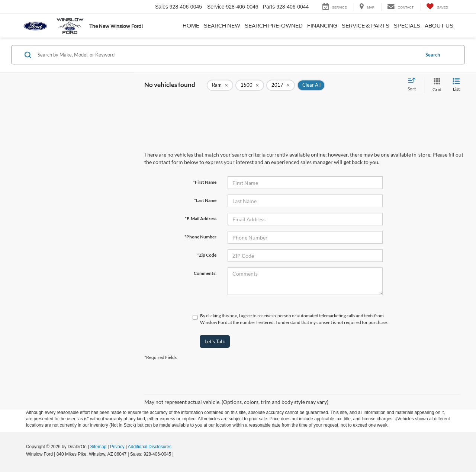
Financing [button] (322, 26)
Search (433, 55)
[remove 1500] (250, 85)
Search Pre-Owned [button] (274, 26)
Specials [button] (407, 26)
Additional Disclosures (150, 447)
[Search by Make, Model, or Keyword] (227, 55)
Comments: (205, 273)
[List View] (456, 85)
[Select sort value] (414, 85)
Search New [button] (222, 26)
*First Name (205, 182)
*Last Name (205, 200)
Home (191, 26)
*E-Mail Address (201, 219)
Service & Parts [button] (366, 26)
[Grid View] (435, 85)
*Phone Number (200, 237)
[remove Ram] (220, 85)
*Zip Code (207, 255)
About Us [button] (439, 26)
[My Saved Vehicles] (437, 7)
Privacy (117, 447)
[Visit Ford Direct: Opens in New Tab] (177, 454)
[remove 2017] (281, 85)
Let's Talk (215, 341)
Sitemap (98, 447)
